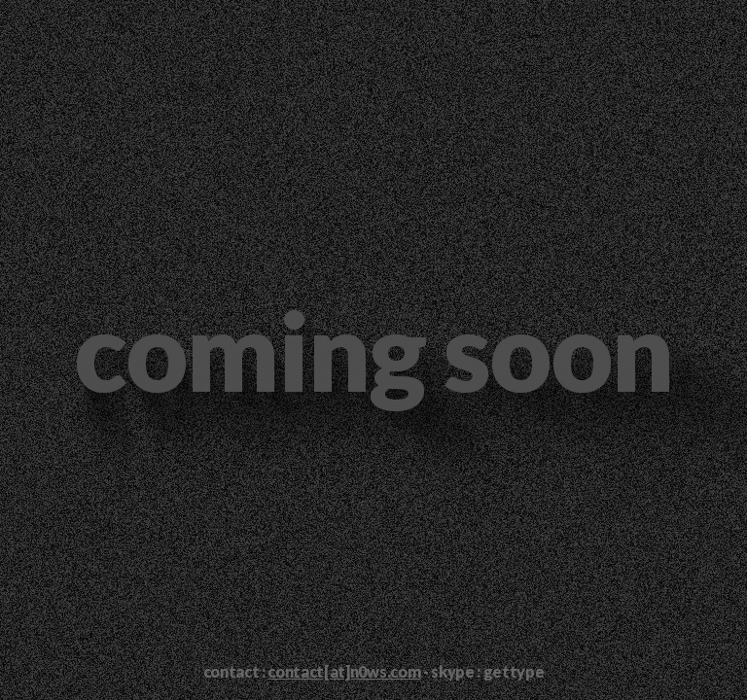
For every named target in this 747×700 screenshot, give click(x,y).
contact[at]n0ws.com (344, 671)
